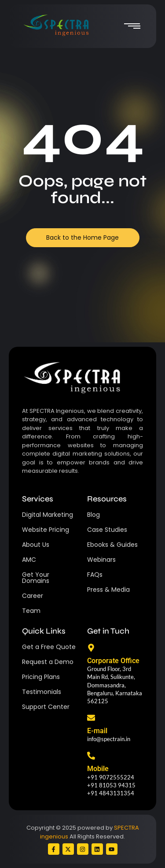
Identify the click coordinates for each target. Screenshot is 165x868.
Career (33, 596)
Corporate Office (113, 661)
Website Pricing (46, 530)
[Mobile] (91, 756)
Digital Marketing (48, 515)
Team (31, 611)
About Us (36, 545)
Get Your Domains (36, 578)
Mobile (98, 769)
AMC (29, 560)
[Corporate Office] (91, 648)
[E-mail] (91, 718)
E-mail (97, 731)
